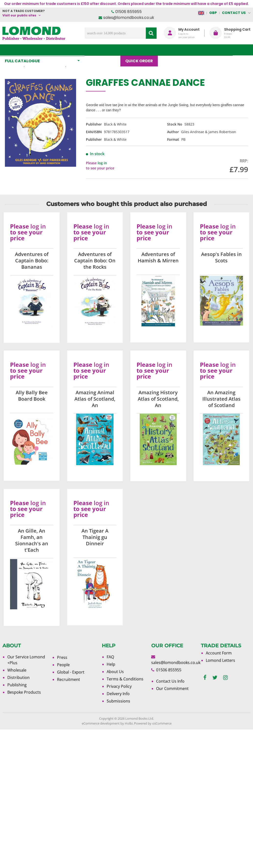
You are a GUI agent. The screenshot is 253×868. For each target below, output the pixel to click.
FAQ (110, 657)
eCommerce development (101, 723)
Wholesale (17, 670)
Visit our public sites (19, 15)
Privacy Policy (119, 686)
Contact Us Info (170, 681)
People (63, 665)
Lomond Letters (220, 660)
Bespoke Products (24, 692)
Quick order (142, 50)
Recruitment (69, 679)
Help (111, 664)
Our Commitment (172, 689)
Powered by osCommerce (153, 723)
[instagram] (225, 678)
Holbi (129, 723)
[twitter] (215, 678)
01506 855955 (128, 12)
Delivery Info (118, 694)
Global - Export (71, 672)
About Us (196, 50)
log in (102, 163)
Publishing (17, 685)
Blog (171, 50)
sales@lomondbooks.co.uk (129, 18)
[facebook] (205, 678)
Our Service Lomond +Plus (26, 660)
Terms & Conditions (125, 679)
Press (62, 657)
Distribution (18, 677)
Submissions (118, 701)
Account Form (219, 653)
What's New (105, 50)
